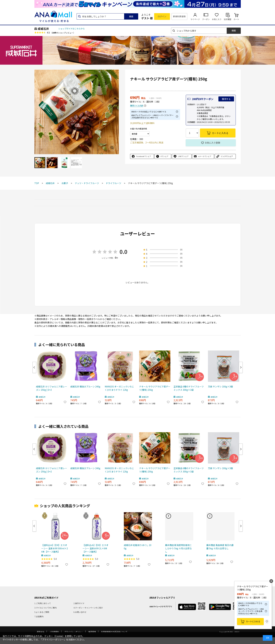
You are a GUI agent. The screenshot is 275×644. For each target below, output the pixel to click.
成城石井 (43, 29)
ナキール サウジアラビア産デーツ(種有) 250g (155, 388)
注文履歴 (227, 19)
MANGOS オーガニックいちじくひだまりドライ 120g (119, 388)
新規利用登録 (179, 16)
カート (236, 19)
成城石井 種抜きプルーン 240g (85, 386)
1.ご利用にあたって (43, 603)
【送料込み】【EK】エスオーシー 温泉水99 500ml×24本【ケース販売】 (55, 548)
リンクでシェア (227, 156)
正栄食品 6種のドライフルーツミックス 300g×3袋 (189, 388)
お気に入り (217, 19)
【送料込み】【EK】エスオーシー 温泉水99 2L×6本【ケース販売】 (95, 548)
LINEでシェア (183, 156)
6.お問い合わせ (80, 612)
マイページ (195, 19)
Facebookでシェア (144, 156)
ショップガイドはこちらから (72, 29)
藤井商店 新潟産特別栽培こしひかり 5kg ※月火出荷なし (178, 548)
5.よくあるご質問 (42, 612)
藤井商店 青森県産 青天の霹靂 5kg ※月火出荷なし (220, 547)
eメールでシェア (205, 156)
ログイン (162, 16)
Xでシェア (164, 156)
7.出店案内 (39, 616)
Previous (34, 367)
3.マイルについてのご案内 (45, 608)
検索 (131, 16)
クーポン (206, 19)
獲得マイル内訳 (137, 106)
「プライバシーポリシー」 (53, 639)
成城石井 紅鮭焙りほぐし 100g (138, 547)
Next (241, 367)
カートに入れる (253, 621)
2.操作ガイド (79, 603)
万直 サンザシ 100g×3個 (220, 386)
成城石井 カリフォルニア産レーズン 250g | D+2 (52, 388)
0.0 (124, 252)
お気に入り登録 (212, 143)
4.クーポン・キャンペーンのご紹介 (88, 608)
